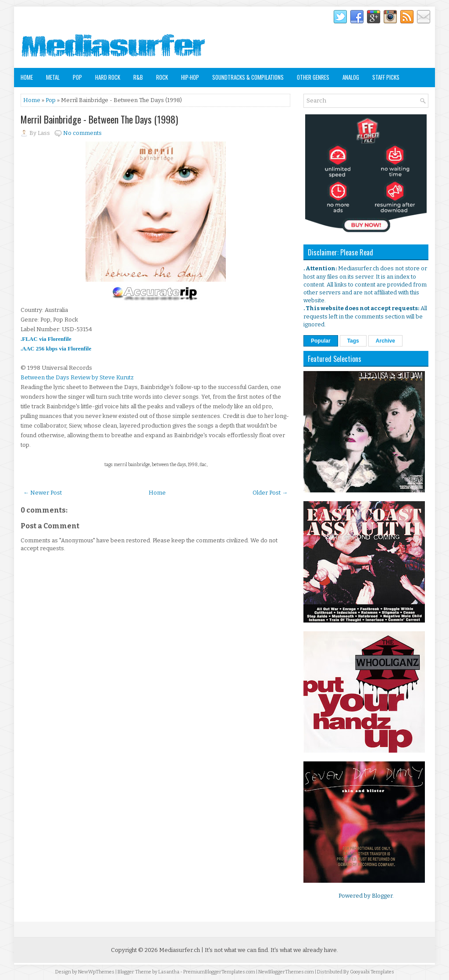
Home (27, 77)
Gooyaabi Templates (372, 972)
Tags (353, 341)
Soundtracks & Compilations (248, 77)
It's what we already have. (304, 950)
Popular (321, 341)
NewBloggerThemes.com (286, 972)
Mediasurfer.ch (180, 950)
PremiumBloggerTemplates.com (219, 972)
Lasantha (169, 972)
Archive (385, 341)
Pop (77, 77)
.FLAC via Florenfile (46, 339)
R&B (138, 77)
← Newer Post (43, 493)
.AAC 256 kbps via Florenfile (56, 348)
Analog (351, 77)
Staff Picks (386, 77)
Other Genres (313, 77)
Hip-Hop (190, 77)
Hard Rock (108, 77)
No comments (82, 133)
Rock (162, 77)
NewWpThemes (96, 972)
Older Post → (270, 493)
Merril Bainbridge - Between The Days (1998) (99, 119)
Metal (53, 77)
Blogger (382, 896)
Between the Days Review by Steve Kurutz (77, 377)
